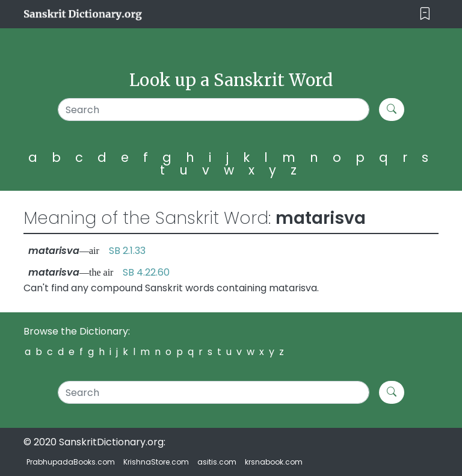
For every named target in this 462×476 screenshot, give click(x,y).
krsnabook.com (274, 462)
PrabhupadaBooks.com (71, 462)
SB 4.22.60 (146, 272)
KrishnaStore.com (156, 462)
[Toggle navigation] (425, 14)
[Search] (214, 110)
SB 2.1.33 (127, 251)
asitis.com (217, 462)
